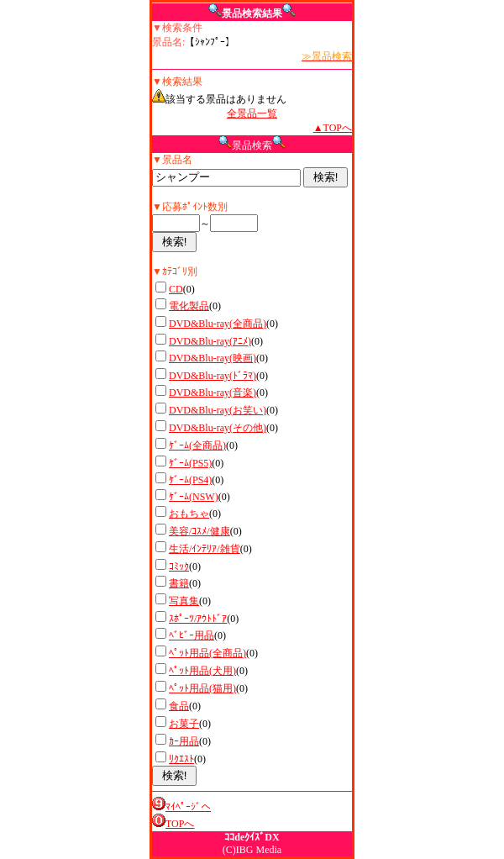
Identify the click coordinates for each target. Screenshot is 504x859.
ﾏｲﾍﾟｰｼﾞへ (188, 807)
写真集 (184, 601)
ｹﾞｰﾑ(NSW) (194, 497)
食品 (179, 706)
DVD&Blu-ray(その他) (218, 428)
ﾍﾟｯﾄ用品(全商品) (207, 653)
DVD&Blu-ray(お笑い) (218, 410)
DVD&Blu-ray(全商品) (218, 324)
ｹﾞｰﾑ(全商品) (197, 445)
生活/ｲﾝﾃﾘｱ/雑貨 (205, 549)
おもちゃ (189, 514)
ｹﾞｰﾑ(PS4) (190, 480)
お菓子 (184, 724)
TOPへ (180, 824)
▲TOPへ (333, 128)
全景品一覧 (252, 113)
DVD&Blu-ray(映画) (213, 358)
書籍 (179, 583)
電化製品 (189, 306)
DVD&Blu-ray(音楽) (213, 393)
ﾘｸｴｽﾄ (181, 759)
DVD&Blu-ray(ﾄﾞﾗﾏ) (213, 376)
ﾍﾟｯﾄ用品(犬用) (202, 671)
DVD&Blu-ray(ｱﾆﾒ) (210, 341)
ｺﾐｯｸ (179, 567)
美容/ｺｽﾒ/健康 (199, 531)
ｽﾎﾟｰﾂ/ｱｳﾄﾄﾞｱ (198, 619)
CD (176, 289)
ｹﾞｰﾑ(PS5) (190, 463)
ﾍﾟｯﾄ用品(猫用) (202, 688)
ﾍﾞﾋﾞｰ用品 (192, 635)
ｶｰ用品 (184, 741)
